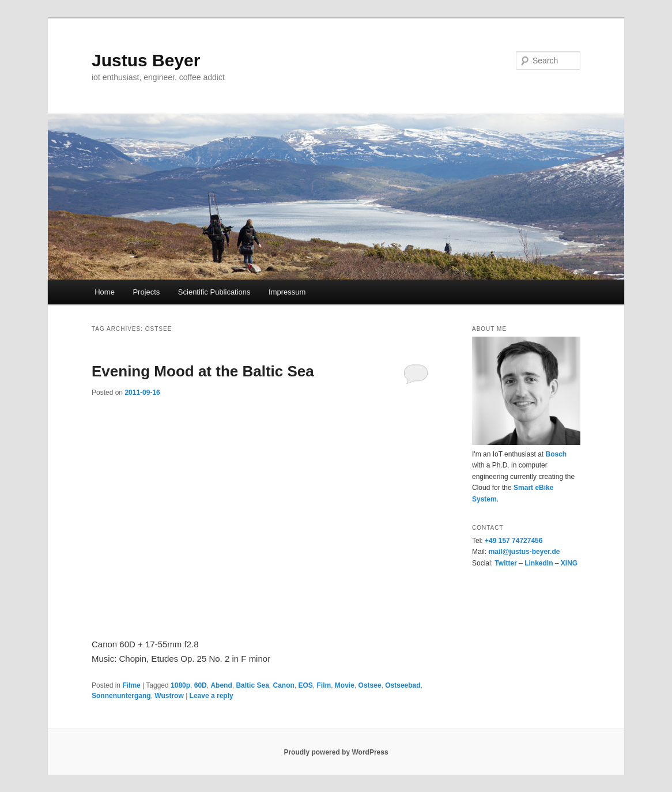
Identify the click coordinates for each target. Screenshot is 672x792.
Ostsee (370, 685)
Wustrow (169, 696)
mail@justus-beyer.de (524, 552)
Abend (221, 685)
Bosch (556, 454)
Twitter (505, 563)
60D (201, 685)
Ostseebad (403, 685)
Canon (283, 685)
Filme (131, 685)
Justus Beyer (146, 60)
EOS (306, 685)
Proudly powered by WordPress (336, 752)
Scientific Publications (214, 292)
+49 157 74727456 (514, 541)
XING (569, 563)
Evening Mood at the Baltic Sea (203, 371)
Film (324, 685)
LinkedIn (539, 563)
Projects (146, 292)
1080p (180, 685)
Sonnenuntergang (121, 696)
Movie (345, 685)
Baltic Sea (252, 685)
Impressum (287, 292)
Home (105, 292)
